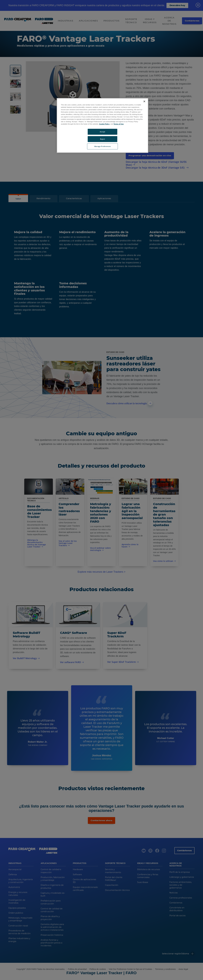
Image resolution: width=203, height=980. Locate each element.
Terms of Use (119, 124)
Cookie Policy (104, 124)
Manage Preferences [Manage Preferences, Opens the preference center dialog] (102, 146)
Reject (102, 139)
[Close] (144, 101)
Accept (102, 132)
